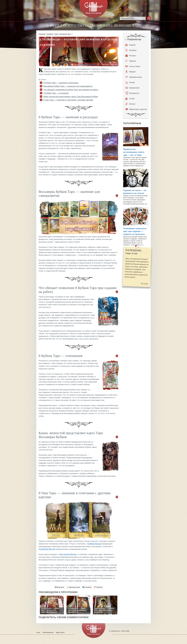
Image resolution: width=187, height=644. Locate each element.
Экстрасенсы (132, 93)
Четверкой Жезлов (47, 549)
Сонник (130, 82)
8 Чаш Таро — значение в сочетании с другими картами (68, 100)
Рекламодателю (48, 632)
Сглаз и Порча (133, 66)
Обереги (131, 72)
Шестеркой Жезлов (68, 554)
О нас (38, 632)
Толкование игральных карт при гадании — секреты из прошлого (135, 231)
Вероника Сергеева (87, 64)
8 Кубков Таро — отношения (56, 93)
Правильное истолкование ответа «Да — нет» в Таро (134, 152)
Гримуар (42, 34)
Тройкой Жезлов (94, 544)
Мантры (130, 104)
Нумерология (132, 88)
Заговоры (131, 50)
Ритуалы (131, 56)
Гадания (50, 34)
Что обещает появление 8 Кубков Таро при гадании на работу (71, 90)
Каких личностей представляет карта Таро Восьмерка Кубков (71, 97)
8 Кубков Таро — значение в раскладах (61, 83)
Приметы (131, 61)
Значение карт (65, 34)
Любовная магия (134, 77)
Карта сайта (60, 632)
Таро (56, 34)
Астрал (130, 99)
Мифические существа (136, 109)
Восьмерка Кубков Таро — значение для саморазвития (68, 86)
